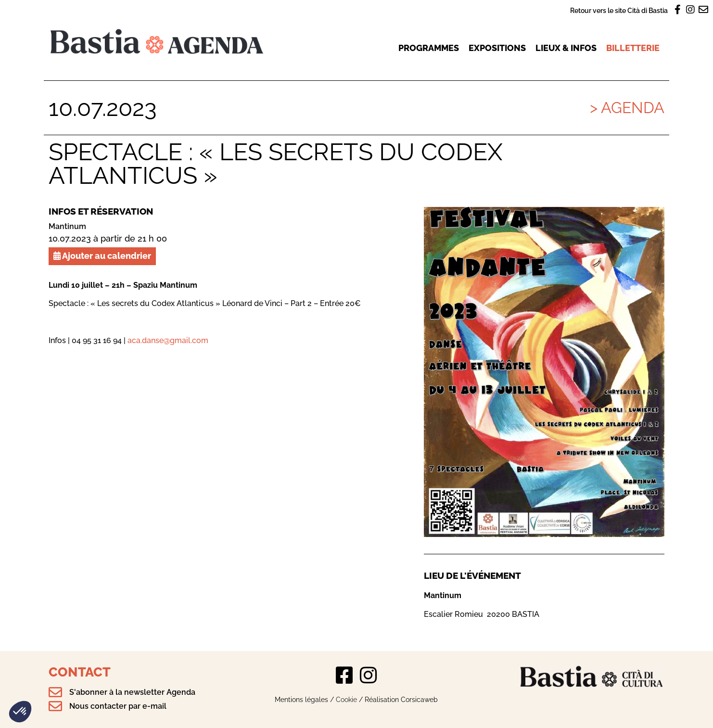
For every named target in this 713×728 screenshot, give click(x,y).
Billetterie (633, 48)
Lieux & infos (566, 48)
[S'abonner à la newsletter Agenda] (55, 692)
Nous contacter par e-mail (118, 706)
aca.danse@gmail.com (168, 340)
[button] (20, 712)
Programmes (429, 48)
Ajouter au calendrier (102, 256)
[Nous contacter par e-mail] (55, 706)
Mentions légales (301, 699)
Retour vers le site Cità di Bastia (619, 10)
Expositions (497, 48)
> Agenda (627, 108)
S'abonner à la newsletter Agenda (132, 692)
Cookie (346, 699)
